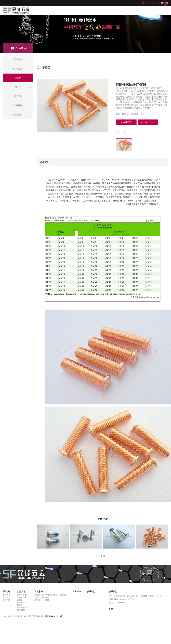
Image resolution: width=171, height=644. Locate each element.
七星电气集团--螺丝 (42, 597)
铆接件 (20, 602)
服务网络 (7, 600)
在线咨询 (126, 122)
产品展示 (21, 592)
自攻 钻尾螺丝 (23, 608)
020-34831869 (148, 122)
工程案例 (38, 592)
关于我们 (7, 592)
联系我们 (91, 592)
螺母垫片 (21, 605)
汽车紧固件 (22, 595)
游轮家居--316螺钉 (42, 600)
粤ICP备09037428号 (54, 616)
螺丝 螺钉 (21, 610)
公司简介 (7, 595)
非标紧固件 (22, 597)
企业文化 (7, 597)
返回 (103, 556)
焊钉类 (20, 600)
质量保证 (77, 592)
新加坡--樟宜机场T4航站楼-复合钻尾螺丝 (50, 595)
